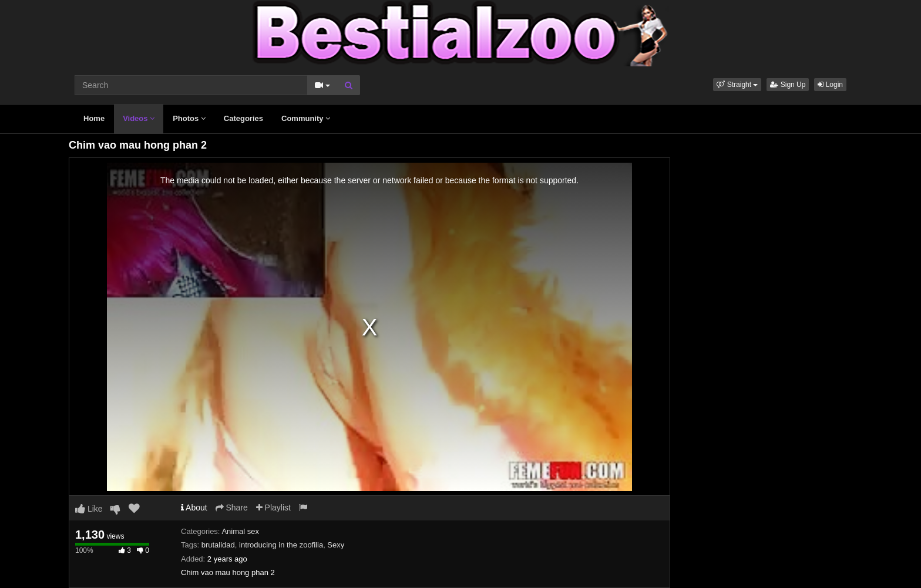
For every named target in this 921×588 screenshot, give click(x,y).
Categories (243, 118)
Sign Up (788, 85)
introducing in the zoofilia (281, 545)
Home (94, 118)
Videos (139, 118)
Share (232, 508)
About (194, 508)
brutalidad (218, 545)
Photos (189, 118)
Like (89, 509)
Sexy (336, 545)
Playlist (273, 508)
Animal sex (240, 531)
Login (830, 85)
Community (306, 118)
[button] (737, 85)
